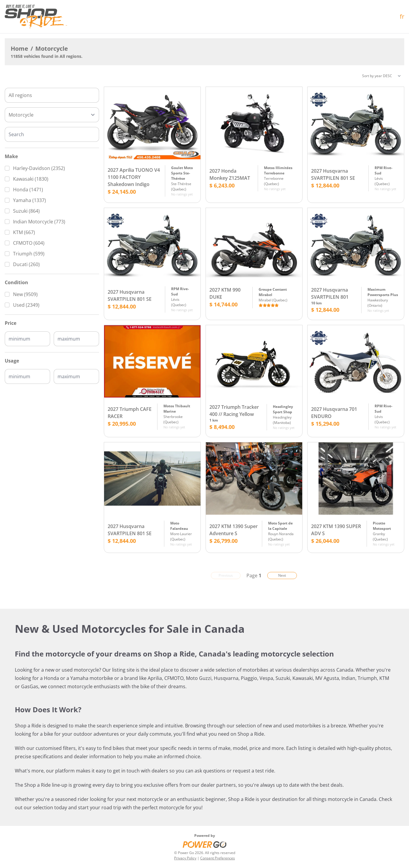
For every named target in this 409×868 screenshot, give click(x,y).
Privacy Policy (185, 858)
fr (402, 16)
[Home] (36, 17)
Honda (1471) (28, 190)
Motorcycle (52, 49)
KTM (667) (24, 232)
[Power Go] (205, 844)
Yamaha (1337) (30, 200)
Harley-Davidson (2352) (39, 168)
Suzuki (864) (26, 211)
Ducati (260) (26, 264)
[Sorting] (381, 76)
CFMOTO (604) (29, 243)
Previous (226, 575)
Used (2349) (26, 305)
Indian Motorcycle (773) (39, 222)
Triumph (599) (29, 254)
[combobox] (52, 95)
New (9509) (25, 294)
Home (19, 49)
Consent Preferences (218, 858)
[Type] (52, 115)
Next (282, 575)
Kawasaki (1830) (31, 179)
